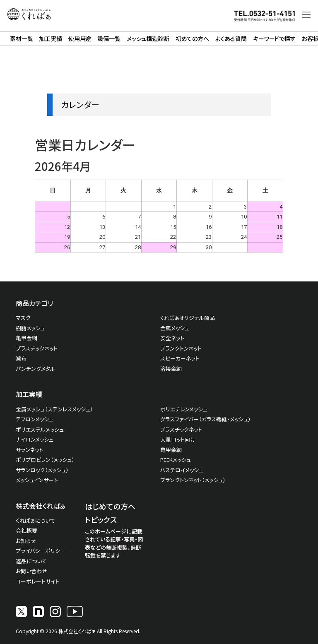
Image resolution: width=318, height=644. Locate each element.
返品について (31, 561)
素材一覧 (21, 38)
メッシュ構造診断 (148, 38)
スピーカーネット (180, 358)
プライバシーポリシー (41, 551)
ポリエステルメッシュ (40, 429)
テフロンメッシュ (35, 419)
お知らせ (26, 541)
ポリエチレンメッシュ (184, 409)
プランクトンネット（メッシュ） (193, 480)
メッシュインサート (37, 480)
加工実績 (50, 38)
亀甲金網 (26, 338)
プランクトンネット (181, 348)
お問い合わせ (31, 571)
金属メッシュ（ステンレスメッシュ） (54, 409)
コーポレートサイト (37, 581)
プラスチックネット (37, 348)
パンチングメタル (35, 369)
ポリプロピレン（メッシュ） (45, 460)
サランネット (29, 450)
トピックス (101, 519)
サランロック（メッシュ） (42, 470)
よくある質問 (231, 38)
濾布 (21, 358)
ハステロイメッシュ (182, 470)
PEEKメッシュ (176, 460)
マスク (23, 318)
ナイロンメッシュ (35, 439)
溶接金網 (171, 369)
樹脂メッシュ (30, 328)
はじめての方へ (110, 506)
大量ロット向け (178, 439)
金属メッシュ (175, 328)
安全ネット (172, 338)
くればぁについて (35, 520)
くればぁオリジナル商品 (188, 318)
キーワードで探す (274, 38)
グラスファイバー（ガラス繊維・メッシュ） (206, 419)
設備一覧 (109, 38)
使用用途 (80, 38)
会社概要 (26, 530)
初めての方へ (192, 38)
